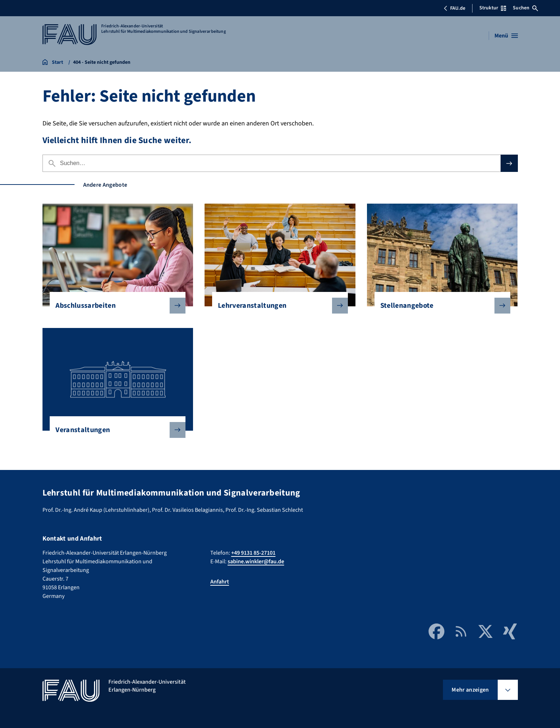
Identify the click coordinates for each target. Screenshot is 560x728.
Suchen (525, 8)
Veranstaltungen (115, 430)
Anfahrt (220, 582)
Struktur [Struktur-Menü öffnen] (493, 8)
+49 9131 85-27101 (253, 553)
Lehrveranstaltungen (277, 306)
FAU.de (454, 8)
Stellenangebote (440, 306)
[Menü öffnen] (506, 36)
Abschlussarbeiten (115, 306)
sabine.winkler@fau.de (256, 561)
